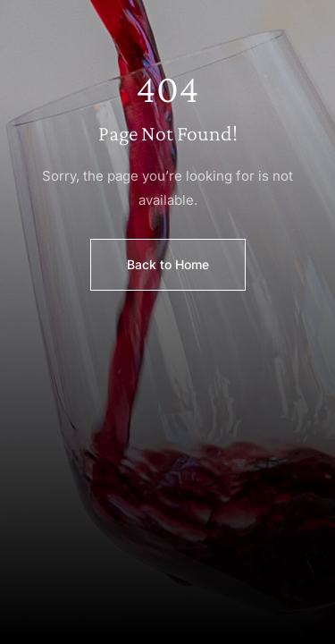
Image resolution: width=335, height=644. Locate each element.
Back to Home (168, 264)
